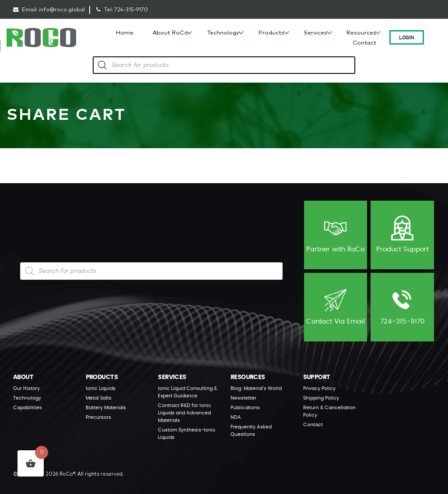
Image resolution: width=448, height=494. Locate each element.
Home (125, 33)
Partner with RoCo (335, 234)
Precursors (98, 417)
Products (271, 33)
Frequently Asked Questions (251, 430)
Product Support (402, 234)
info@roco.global (62, 10)
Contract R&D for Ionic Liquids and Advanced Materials (185, 412)
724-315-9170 (131, 10)
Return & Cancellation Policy (329, 411)
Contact (364, 43)
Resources (361, 33)
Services (315, 33)
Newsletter (243, 398)
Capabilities (28, 407)
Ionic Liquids (101, 388)
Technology (223, 33)
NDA (236, 417)
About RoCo (170, 33)
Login (406, 37)
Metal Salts (99, 398)
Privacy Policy (319, 388)
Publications (245, 407)
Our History (26, 388)
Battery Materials (106, 407)
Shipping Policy (321, 398)
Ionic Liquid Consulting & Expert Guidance (187, 392)
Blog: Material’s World (256, 388)
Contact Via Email (336, 306)
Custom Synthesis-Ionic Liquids (187, 433)
